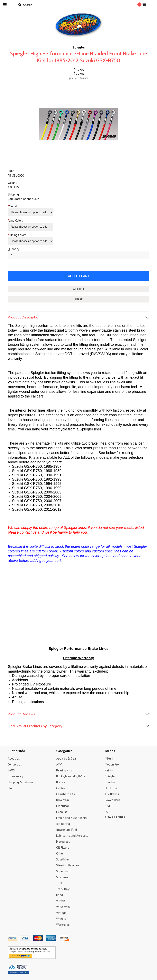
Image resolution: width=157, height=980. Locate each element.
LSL (107, 812)
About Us (14, 758)
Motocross (63, 841)
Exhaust (62, 812)
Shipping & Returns (20, 782)
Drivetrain (63, 800)
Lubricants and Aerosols (72, 835)
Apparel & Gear (67, 758)
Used (59, 895)
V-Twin (61, 901)
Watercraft (63, 924)
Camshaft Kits (66, 794)
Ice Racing (63, 824)
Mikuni (109, 758)
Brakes (61, 782)
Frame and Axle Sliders (71, 818)
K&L (108, 806)
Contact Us (15, 764)
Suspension (64, 877)
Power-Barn (112, 800)
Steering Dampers (68, 865)
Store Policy (16, 776)
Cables (61, 788)
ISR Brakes (112, 794)
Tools (60, 883)
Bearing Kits (64, 770)
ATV (59, 764)
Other (60, 853)
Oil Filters (63, 847)
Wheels (61, 918)
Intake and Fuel (67, 829)
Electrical (63, 806)
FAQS (11, 770)
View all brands (115, 816)
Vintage (61, 913)
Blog (11, 788)
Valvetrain (63, 907)
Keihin (109, 770)
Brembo (110, 782)
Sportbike (62, 859)
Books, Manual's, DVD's (71, 776)
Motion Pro (112, 764)
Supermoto (63, 871)
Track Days (63, 889)
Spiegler (110, 776)
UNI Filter (111, 788)
